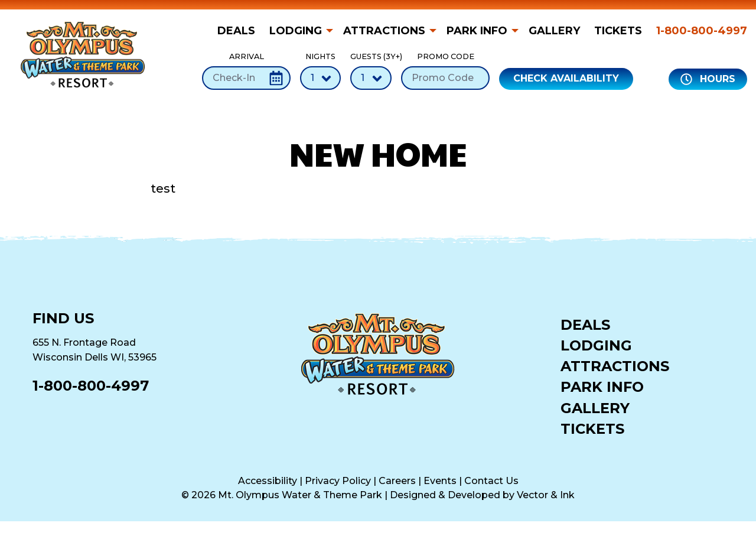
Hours (708, 79)
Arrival (246, 71)
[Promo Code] (445, 78)
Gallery (554, 31)
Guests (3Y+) (371, 71)
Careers (397, 481)
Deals (236, 31)
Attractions (384, 31)
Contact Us (491, 481)
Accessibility (268, 481)
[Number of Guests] (371, 78)
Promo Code (445, 71)
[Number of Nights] (320, 78)
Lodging (296, 31)
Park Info (477, 31)
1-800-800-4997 (702, 31)
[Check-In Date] (246, 78)
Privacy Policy (338, 481)
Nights (320, 71)
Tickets (618, 31)
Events (440, 481)
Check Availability (566, 78)
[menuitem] (240, 31)
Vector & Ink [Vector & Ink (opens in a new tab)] (546, 495)
